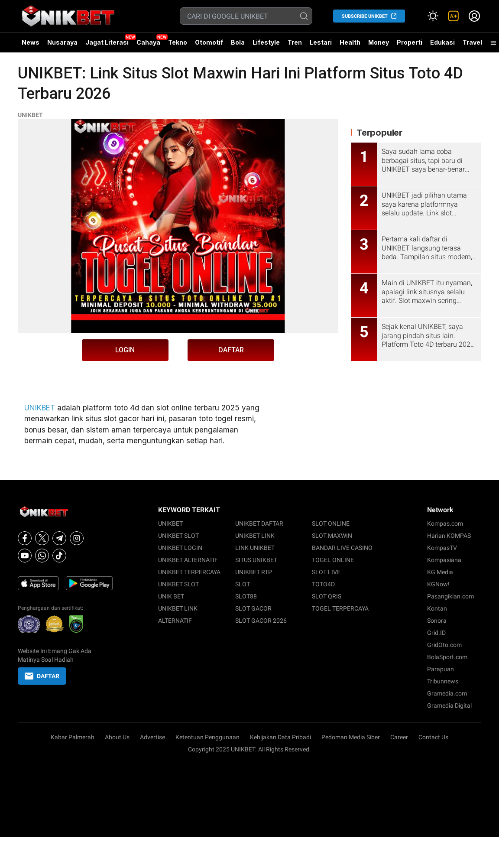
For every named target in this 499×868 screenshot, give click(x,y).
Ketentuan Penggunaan (207, 737)
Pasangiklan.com (450, 596)
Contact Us (433, 737)
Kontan (437, 608)
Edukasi (442, 42)
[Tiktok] (59, 556)
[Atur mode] (433, 16)
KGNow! (438, 584)
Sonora (437, 621)
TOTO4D (323, 584)
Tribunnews (443, 681)
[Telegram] (59, 538)
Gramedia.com (447, 693)
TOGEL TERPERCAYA (340, 608)
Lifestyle (266, 42)
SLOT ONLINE (331, 523)
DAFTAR (231, 350)
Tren (295, 42)
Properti (410, 42)
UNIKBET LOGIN (180, 548)
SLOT (243, 584)
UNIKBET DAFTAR (259, 523)
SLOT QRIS (327, 596)
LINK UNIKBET (255, 548)
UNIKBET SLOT (178, 536)
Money (379, 42)
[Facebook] (25, 538)
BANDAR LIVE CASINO (342, 548)
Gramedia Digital (449, 705)
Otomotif (209, 42)
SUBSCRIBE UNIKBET (365, 16)
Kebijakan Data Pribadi (280, 737)
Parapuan (441, 669)
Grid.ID (436, 633)
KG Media (440, 572)
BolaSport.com (447, 657)
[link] (454, 16)
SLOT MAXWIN (332, 536)
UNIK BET (171, 596)
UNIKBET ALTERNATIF (188, 560)
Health (350, 42)
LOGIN (125, 350)
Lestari (321, 46)
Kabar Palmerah (73, 737)
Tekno (178, 42)
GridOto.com (444, 645)
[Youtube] (25, 556)
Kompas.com (445, 523)
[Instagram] (77, 538)
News (31, 42)
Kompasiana (444, 560)
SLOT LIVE (326, 572)
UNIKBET (30, 115)
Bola (238, 42)
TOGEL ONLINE (333, 560)
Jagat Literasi (107, 42)
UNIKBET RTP (254, 572)
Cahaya (148, 42)
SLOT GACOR (253, 608)
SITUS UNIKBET (256, 560)
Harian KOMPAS (449, 536)
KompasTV (442, 548)
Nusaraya (62, 42)
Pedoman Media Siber (351, 737)
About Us (117, 737)
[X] (42, 538)
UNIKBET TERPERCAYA (189, 572)
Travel (472, 42)
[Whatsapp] (42, 556)
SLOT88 (246, 596)
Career (399, 737)
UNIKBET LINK (255, 536)
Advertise (152, 737)
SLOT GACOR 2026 (261, 621)
